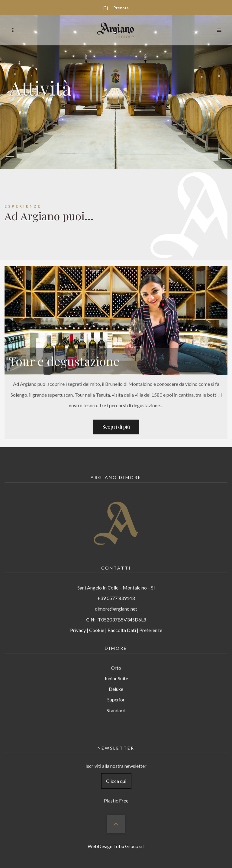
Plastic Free (116, 793)
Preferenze (151, 623)
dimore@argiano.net (116, 601)
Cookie (97, 623)
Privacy (78, 623)
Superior (116, 692)
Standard (116, 703)
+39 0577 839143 (116, 591)
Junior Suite (116, 671)
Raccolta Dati (122, 623)
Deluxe (116, 682)
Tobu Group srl (129, 846)
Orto (116, 660)
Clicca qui (116, 774)
